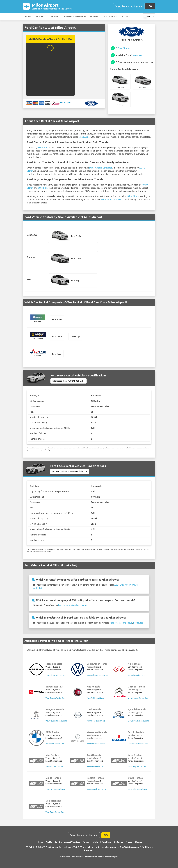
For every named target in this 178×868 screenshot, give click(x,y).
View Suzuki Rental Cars (138, 744)
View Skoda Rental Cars (55, 789)
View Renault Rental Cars (97, 789)
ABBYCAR (42, 148)
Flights (40, 16)
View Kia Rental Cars (136, 675)
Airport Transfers (74, 16)
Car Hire (54, 16)
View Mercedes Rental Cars (98, 744)
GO (150, 6)
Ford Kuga (138, 623)
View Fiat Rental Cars (95, 698)
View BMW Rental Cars (55, 744)
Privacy (129, 842)
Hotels (125, 16)
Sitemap (138, 842)
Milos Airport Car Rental (101, 168)
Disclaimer (118, 842)
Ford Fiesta (115, 623)
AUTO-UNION (131, 585)
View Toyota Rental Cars (55, 698)
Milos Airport (52, 6)
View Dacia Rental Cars (55, 812)
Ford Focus (127, 623)
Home (28, 16)
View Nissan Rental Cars (55, 675)
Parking (94, 16)
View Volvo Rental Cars (137, 789)
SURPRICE (43, 188)
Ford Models (124, 48)
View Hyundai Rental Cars (138, 721)
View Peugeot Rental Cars (56, 721)
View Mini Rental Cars (54, 766)
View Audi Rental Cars (96, 766)
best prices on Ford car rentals (73, 605)
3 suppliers (137, 55)
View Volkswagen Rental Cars (99, 675)
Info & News (110, 16)
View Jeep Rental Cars (137, 766)
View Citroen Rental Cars (138, 698)
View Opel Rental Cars (96, 721)
